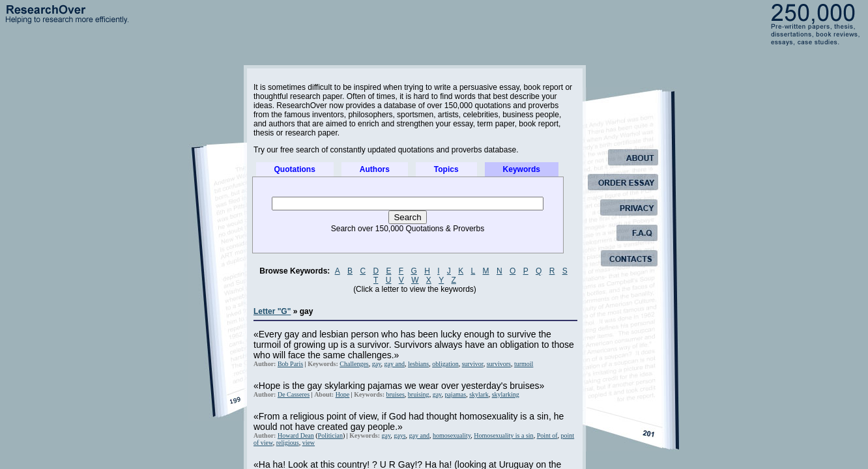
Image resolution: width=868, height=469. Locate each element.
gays (399, 435)
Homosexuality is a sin (503, 435)
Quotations (295, 169)
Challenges (354, 364)
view (309, 443)
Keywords (522, 169)
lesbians (418, 364)
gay (377, 364)
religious (288, 443)
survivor (473, 364)
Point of (547, 435)
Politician (330, 435)
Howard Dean (296, 435)
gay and (395, 364)
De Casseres (294, 394)
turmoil (524, 364)
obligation (445, 364)
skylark (479, 394)
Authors (375, 169)
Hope (343, 394)
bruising (419, 394)
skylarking (506, 394)
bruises (396, 394)
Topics (446, 169)
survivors (499, 364)
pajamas (455, 394)
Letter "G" (272, 311)
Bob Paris (290, 364)
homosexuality (452, 435)
